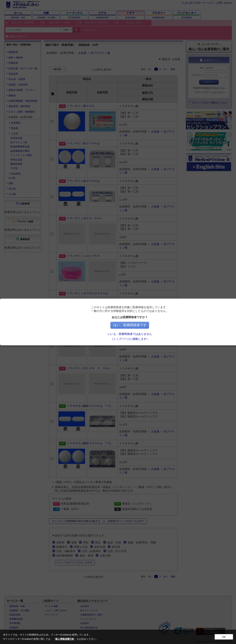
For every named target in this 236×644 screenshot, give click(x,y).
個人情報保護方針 (65, 639)
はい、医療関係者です (161, 325)
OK (224, 637)
